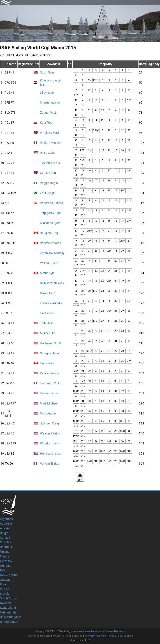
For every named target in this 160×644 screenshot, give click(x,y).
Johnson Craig (49, 423)
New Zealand (9, 575)
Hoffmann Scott (51, 343)
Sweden (6, 603)
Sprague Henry (50, 353)
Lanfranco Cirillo (51, 383)
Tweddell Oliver (50, 163)
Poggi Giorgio (49, 183)
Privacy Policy (94, 636)
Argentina (6, 519)
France (5, 556)
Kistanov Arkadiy (51, 303)
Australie (6, 523)
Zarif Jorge (47, 193)
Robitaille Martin (51, 243)
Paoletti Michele (51, 143)
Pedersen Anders (52, 203)
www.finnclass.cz (95, 631)
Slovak (4, 594)
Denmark (6, 547)
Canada (5, 538)
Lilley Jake (47, 93)
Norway (5, 580)
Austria (5, 528)
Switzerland (8, 608)
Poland (5, 584)
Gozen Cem (48, 293)
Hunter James (49, 393)
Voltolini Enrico (50, 464)
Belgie (4, 533)
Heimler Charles (51, 454)
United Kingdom (11, 617)
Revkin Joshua (50, 373)
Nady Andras (48, 413)
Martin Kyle (47, 273)
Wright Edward (49, 133)
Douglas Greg (49, 233)
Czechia (6, 542)
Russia (5, 589)
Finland (5, 552)
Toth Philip (47, 323)
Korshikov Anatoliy (52, 253)
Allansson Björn (50, 223)
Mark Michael (49, 403)
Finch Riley (47, 363)
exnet (122, 631)
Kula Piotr (46, 123)
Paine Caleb (48, 153)
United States (9, 622)
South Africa (8, 598)
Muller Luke (48, 333)
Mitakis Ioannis (50, 103)
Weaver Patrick (50, 433)
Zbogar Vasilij (49, 113)
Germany (6, 561)
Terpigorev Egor (50, 213)
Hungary (6, 566)
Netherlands (8, 612)
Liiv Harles (47, 313)
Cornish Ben (48, 173)
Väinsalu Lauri (49, 263)
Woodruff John (50, 443)
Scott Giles (47, 72)
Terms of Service (117, 636)
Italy (3, 570)
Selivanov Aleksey (52, 283)
